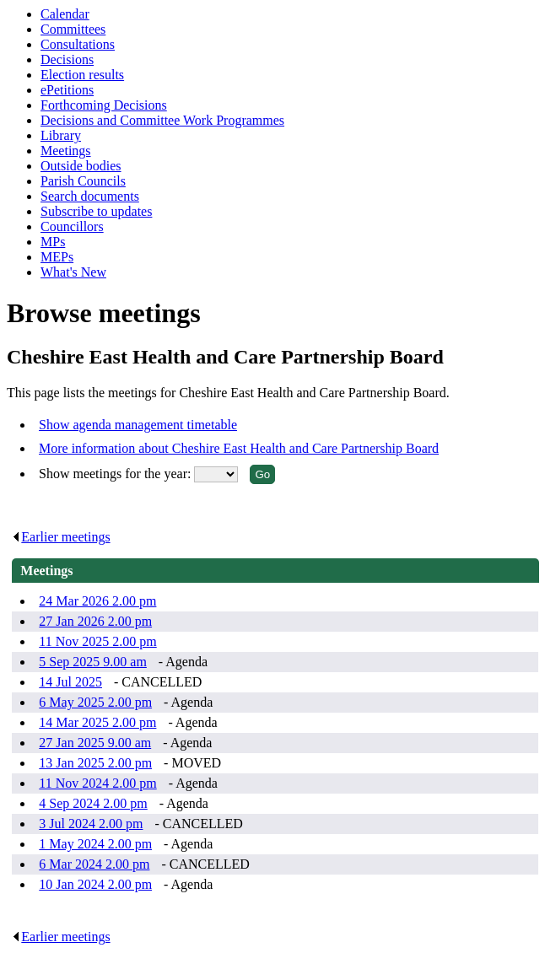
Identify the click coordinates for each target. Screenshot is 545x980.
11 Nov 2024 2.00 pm (97, 783)
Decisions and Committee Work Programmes (162, 120)
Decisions (67, 59)
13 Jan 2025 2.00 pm (95, 763)
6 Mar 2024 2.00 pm (94, 864)
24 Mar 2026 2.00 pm (97, 601)
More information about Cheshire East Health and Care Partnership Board (239, 448)
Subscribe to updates (96, 211)
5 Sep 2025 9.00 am (93, 662)
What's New (73, 272)
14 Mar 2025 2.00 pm (97, 722)
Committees (73, 29)
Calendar (65, 14)
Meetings (66, 151)
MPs (53, 242)
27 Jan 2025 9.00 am (95, 743)
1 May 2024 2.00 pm (95, 844)
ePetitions (67, 90)
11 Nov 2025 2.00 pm (97, 641)
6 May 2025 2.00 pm (95, 702)
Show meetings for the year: (116, 474)
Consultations (78, 44)
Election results (82, 75)
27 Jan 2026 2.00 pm (95, 621)
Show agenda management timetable (138, 425)
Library (61, 135)
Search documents (90, 196)
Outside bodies (81, 166)
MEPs (57, 257)
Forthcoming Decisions (104, 105)
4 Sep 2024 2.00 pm (93, 803)
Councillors (72, 226)
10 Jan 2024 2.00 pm (95, 884)
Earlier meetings (61, 537)
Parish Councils (83, 181)
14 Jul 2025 (70, 682)
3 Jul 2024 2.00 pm (91, 824)
